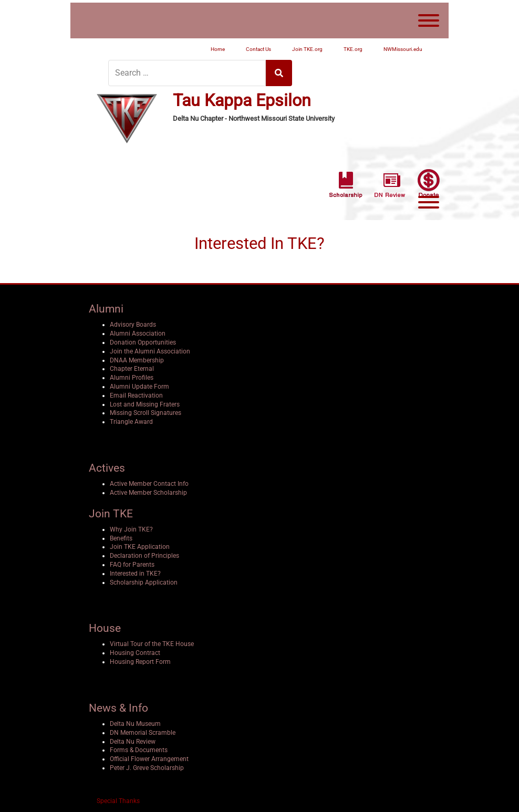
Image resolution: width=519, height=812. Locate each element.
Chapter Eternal (132, 369)
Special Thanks (118, 801)
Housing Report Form (140, 662)
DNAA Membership (137, 360)
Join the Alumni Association (150, 351)
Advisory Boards (133, 325)
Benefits (121, 538)
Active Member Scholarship (148, 493)
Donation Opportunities (143, 342)
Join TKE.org (307, 49)
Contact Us (258, 49)
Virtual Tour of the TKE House (152, 644)
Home (218, 49)
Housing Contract (135, 653)
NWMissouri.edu (403, 49)
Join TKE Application (140, 547)
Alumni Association (138, 334)
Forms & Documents (139, 750)
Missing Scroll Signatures (146, 413)
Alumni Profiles (132, 378)
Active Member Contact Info (149, 484)
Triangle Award (131, 422)
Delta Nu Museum (135, 724)
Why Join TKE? (131, 529)
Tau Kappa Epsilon (242, 101)
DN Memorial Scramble (143, 733)
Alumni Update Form (139, 387)
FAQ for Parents (132, 565)
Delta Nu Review (133, 742)
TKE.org (353, 49)
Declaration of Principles (144, 556)
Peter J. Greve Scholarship (147, 768)
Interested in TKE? (135, 574)
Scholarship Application (144, 582)
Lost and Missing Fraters (145, 404)
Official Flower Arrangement (149, 759)
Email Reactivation (136, 395)
